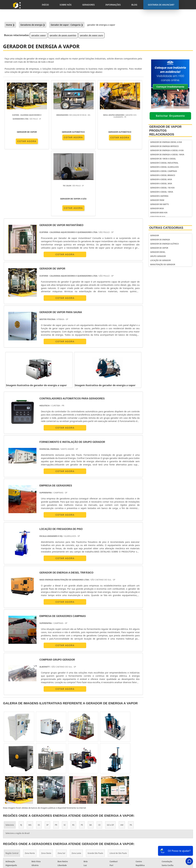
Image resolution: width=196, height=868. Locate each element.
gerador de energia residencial (114, 828)
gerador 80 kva (158, 217)
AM (122, 762)
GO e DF (110, 762)
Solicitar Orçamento (170, 116)
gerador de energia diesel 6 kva (166, 142)
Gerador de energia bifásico (164, 146)
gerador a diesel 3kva (161, 184)
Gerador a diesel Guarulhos (164, 167)
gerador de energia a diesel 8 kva (167, 150)
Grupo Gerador (158, 256)
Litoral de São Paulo (118, 790)
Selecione (10, 762)
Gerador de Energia (160, 240)
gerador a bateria (159, 196)
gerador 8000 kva (159, 213)
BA (91, 762)
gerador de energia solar (117, 834)
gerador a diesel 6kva (161, 179)
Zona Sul (61, 790)
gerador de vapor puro (91, 35)
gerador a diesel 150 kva (162, 188)
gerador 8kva (157, 208)
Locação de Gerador (160, 260)
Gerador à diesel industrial (164, 163)
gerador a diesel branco (163, 175)
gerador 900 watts (160, 204)
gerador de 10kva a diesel (163, 159)
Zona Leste (76, 790)
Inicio (165, 829)
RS (73, 762)
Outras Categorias (166, 228)
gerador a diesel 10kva (162, 192)
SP (47, 762)
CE (99, 762)
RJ (21, 762)
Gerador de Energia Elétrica (164, 244)
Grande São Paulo (95, 790)
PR (56, 762)
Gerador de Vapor (159, 248)
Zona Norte (30, 790)
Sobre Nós (167, 833)
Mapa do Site (169, 845)
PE (82, 762)
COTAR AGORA (21, 145)
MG (30, 762)
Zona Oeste (46, 790)
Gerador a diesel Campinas (164, 171)
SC (65, 762)
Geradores (168, 837)
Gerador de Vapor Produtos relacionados (165, 131)
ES (39, 762)
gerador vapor (39, 35)
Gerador (155, 235)
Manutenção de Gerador (163, 264)
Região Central (12, 790)
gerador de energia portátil (119, 822)
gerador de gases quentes (63, 35)
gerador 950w (157, 200)
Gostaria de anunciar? (171, 821)
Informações (169, 841)
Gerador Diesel (158, 252)
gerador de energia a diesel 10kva (167, 155)
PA (131, 762)
